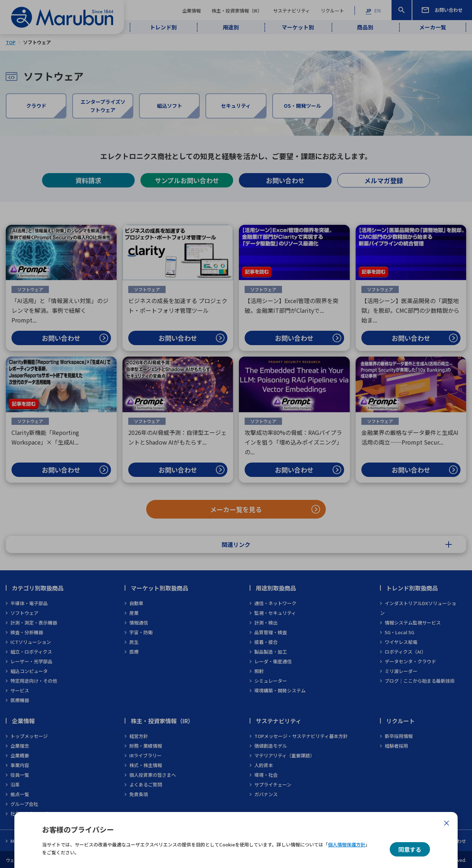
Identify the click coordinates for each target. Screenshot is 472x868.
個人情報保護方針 (347, 844)
